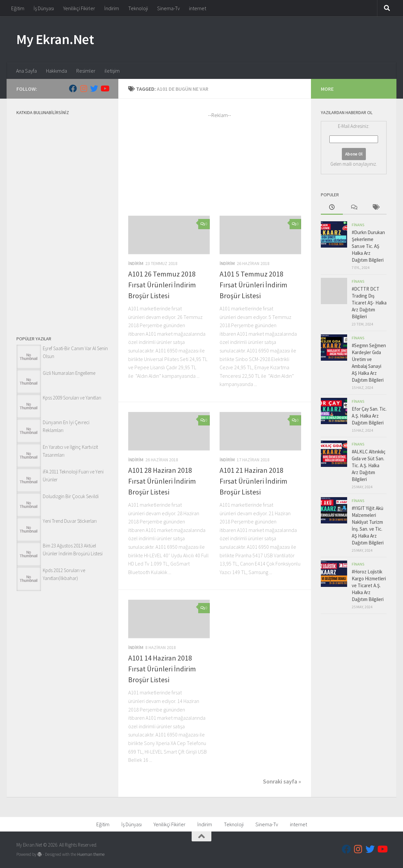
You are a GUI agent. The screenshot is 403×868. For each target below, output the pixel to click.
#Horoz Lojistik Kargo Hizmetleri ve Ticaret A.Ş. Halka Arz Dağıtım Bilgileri (369, 585)
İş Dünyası (44, 8)
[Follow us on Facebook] (73, 88)
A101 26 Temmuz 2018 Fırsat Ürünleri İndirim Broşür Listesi (162, 285)
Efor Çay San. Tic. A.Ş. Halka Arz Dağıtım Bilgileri (369, 416)
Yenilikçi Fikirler (79, 8)
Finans (358, 225)
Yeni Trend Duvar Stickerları (70, 521)
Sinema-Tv (168, 8)
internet (198, 8)
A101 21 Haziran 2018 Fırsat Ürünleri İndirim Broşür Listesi (253, 481)
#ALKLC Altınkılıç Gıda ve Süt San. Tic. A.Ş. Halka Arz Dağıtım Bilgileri (369, 465)
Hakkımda (57, 71)
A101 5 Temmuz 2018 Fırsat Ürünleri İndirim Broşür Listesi (253, 285)
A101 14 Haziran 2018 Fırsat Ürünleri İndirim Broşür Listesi (162, 669)
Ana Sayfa (26, 71)
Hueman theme (91, 854)
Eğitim (18, 8)
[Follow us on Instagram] (83, 88)
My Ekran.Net (55, 39)
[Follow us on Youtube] (105, 88)
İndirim (112, 8)
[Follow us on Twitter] (94, 88)
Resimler (86, 71)
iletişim (112, 71)
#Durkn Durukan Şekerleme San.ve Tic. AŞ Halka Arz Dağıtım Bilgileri (368, 246)
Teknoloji (138, 8)
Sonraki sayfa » (282, 781)
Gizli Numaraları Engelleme (69, 373)
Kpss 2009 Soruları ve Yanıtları (72, 398)
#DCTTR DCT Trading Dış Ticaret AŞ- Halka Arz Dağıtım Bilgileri (369, 303)
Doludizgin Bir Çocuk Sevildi (71, 496)
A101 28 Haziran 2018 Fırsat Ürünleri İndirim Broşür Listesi (162, 481)
